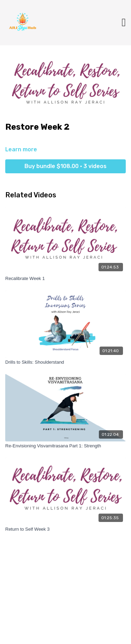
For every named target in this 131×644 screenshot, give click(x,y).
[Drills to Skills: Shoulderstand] (65, 362)
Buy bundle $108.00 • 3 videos (65, 166)
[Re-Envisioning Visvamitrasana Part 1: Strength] (65, 446)
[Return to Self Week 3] (65, 529)
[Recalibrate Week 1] (65, 279)
